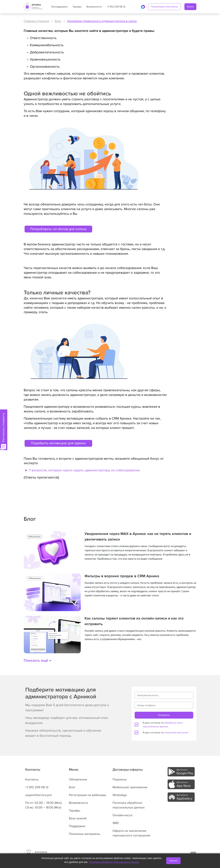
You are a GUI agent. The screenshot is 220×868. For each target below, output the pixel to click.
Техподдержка (59, 7)
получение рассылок (176, 733)
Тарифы (77, 7)
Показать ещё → (38, 661)
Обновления (78, 780)
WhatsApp (120, 795)
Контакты (32, 780)
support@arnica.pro (39, 795)
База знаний (78, 818)
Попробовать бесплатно (164, 7)
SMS (116, 823)
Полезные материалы (85, 834)
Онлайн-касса (122, 815)
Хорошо (173, 861)
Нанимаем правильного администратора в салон (102, 21)
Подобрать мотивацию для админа (58, 443)
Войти (190, 7)
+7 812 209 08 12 (116, 7)
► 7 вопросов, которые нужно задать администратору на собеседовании (82, 470)
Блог (58, 21)
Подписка (120, 780)
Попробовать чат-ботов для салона (58, 229)
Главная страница (36, 21)
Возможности (94, 7)
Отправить (164, 715)
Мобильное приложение (130, 787)
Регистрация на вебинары (88, 795)
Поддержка (77, 826)
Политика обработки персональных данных (114, 862)
